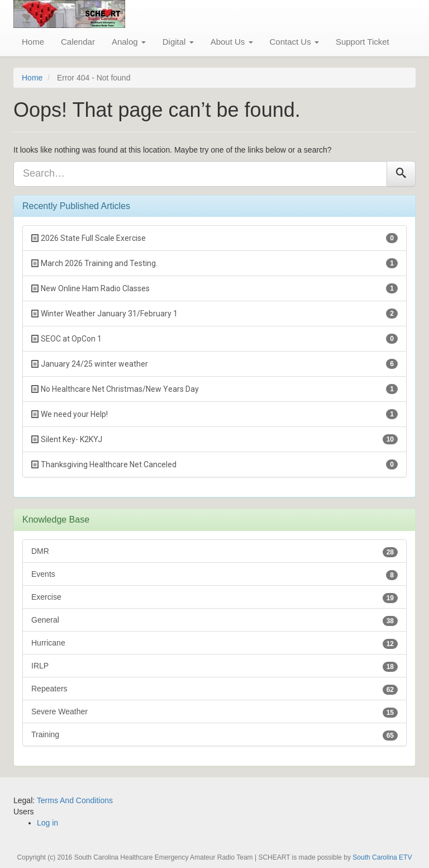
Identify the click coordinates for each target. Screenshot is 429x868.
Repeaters (214, 689)
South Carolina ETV (382, 857)
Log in (47, 823)
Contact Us (294, 42)
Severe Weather (214, 712)
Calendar (78, 42)
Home (33, 42)
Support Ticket (363, 42)
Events (214, 575)
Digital (178, 42)
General (214, 621)
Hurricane (214, 644)
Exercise (214, 598)
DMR (214, 552)
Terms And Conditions (75, 800)
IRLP (214, 667)
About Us (232, 42)
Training (214, 735)
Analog (129, 42)
